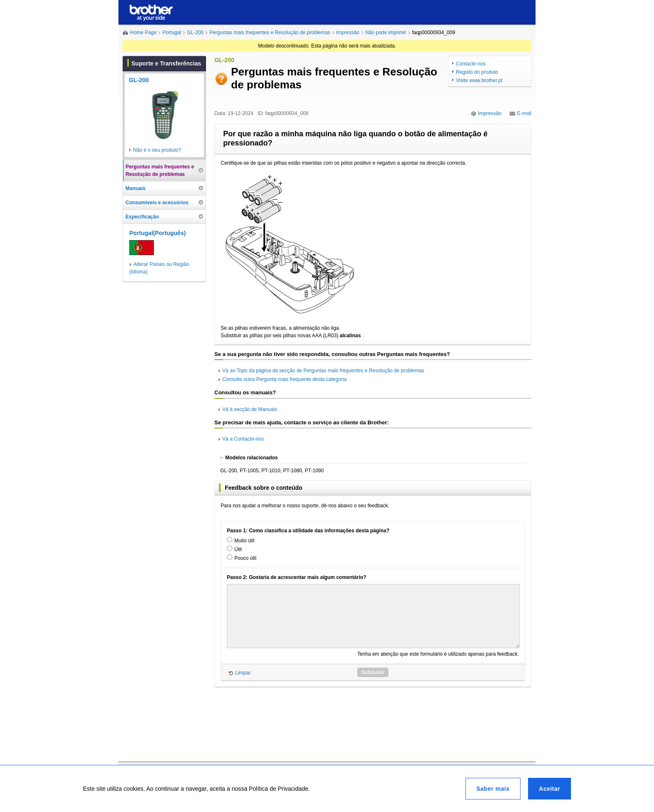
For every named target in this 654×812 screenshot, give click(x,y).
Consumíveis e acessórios (157, 203)
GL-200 (195, 33)
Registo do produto (477, 72)
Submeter (373, 672)
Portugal (172, 33)
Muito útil (244, 541)
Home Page (143, 33)
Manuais (136, 188)
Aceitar (550, 789)
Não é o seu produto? (157, 150)
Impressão (348, 33)
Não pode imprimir (386, 33)
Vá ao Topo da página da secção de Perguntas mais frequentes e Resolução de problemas (323, 371)
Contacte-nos (471, 64)
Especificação (142, 217)
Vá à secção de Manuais (250, 409)
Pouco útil (245, 558)
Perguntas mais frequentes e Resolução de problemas (270, 33)
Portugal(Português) (157, 233)
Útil (238, 549)
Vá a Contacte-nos (243, 439)
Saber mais (493, 789)
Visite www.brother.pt (479, 80)
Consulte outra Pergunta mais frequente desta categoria (284, 379)
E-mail (524, 113)
